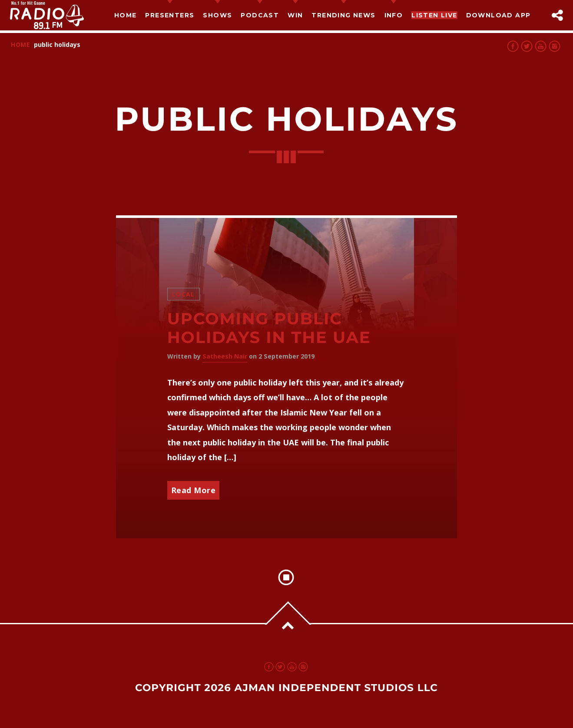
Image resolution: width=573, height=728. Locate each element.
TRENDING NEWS (343, 15)
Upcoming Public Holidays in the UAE (269, 328)
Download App (498, 15)
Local (184, 294)
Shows (217, 15)
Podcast (260, 15)
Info (394, 15)
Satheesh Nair (225, 356)
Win (295, 15)
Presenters (170, 15)
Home (126, 15)
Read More (194, 490)
